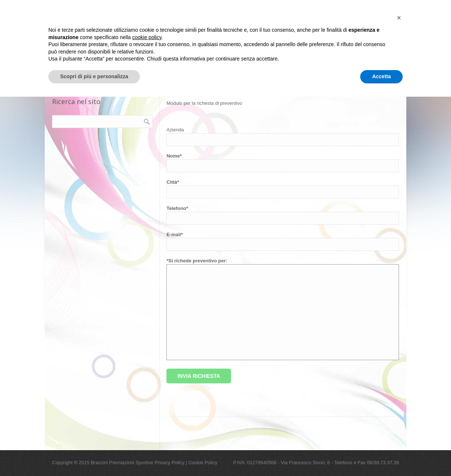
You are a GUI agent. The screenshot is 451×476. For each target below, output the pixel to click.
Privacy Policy (170, 463)
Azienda (175, 130)
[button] (399, 397)
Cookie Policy (203, 463)
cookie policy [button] (147, 417)
